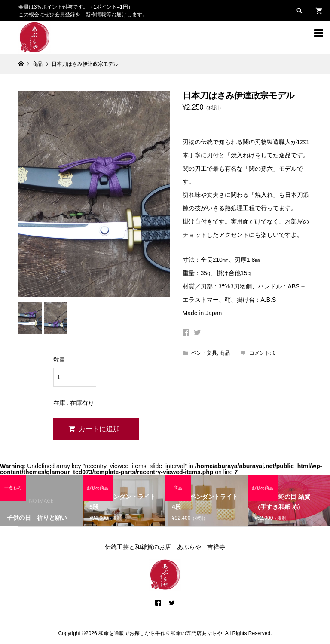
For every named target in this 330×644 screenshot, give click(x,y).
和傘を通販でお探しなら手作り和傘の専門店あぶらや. (161, 633)
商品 (225, 353)
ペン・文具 (204, 353)
